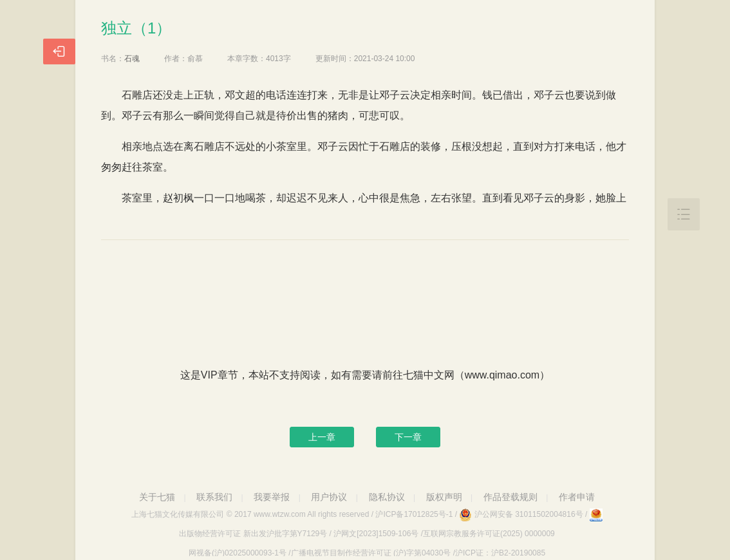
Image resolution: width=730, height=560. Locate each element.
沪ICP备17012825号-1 (414, 514)
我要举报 (272, 497)
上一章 (322, 437)
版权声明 (444, 497)
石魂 (132, 59)
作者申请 (577, 497)
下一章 (408, 437)
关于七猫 (157, 497)
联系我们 (214, 497)
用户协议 (329, 497)
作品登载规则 (510, 497)
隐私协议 (387, 497)
